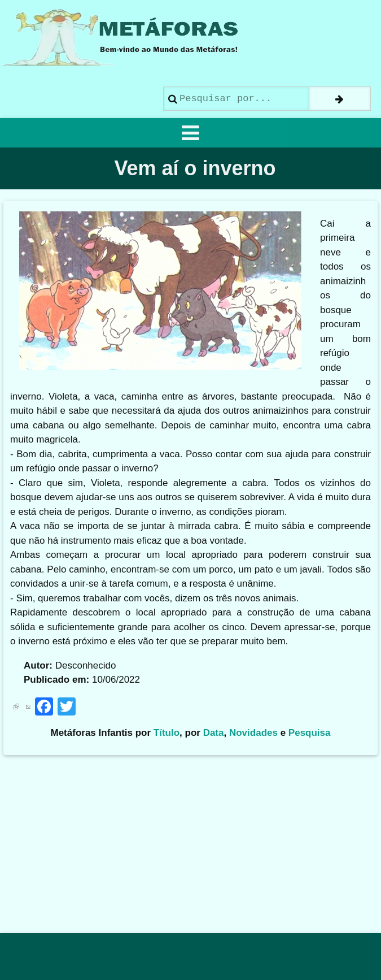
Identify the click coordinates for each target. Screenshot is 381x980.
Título (167, 733)
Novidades (253, 733)
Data (214, 733)
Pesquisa (310, 733)
